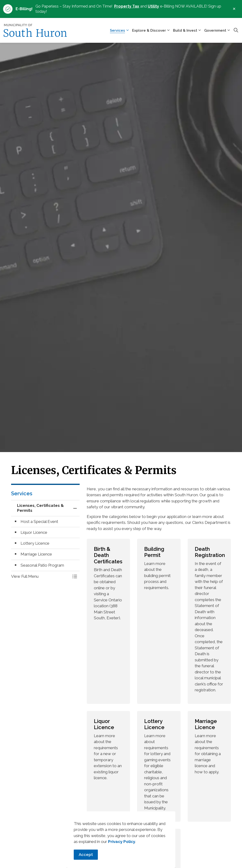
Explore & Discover (149, 30)
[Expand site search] (236, 30)
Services (117, 30)
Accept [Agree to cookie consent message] (86, 859)
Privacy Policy (122, 846)
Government (215, 30)
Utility (153, 6)
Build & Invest (185, 30)
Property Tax (127, 6)
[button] (41, 576)
